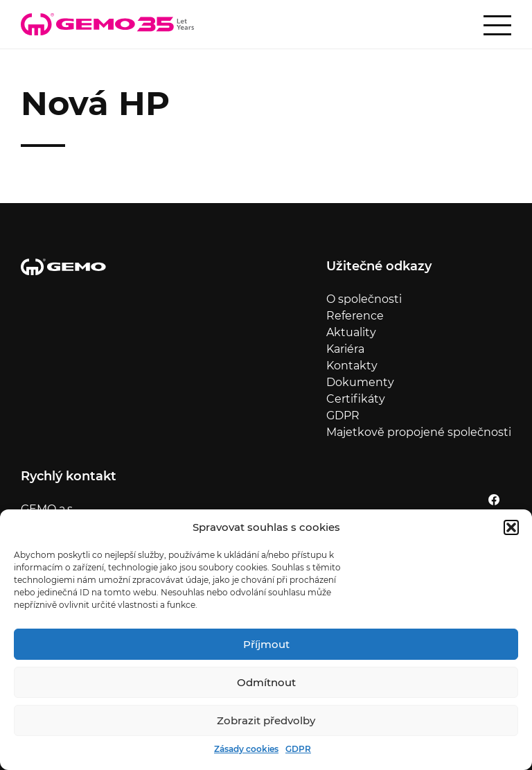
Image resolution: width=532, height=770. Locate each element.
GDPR (298, 749)
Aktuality (351, 332)
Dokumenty (360, 382)
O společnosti (364, 299)
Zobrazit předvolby (266, 720)
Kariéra (345, 349)
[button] (511, 527)
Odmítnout (266, 682)
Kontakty (352, 366)
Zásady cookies (246, 749)
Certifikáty (356, 399)
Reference (355, 316)
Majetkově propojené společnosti (419, 432)
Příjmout (266, 644)
